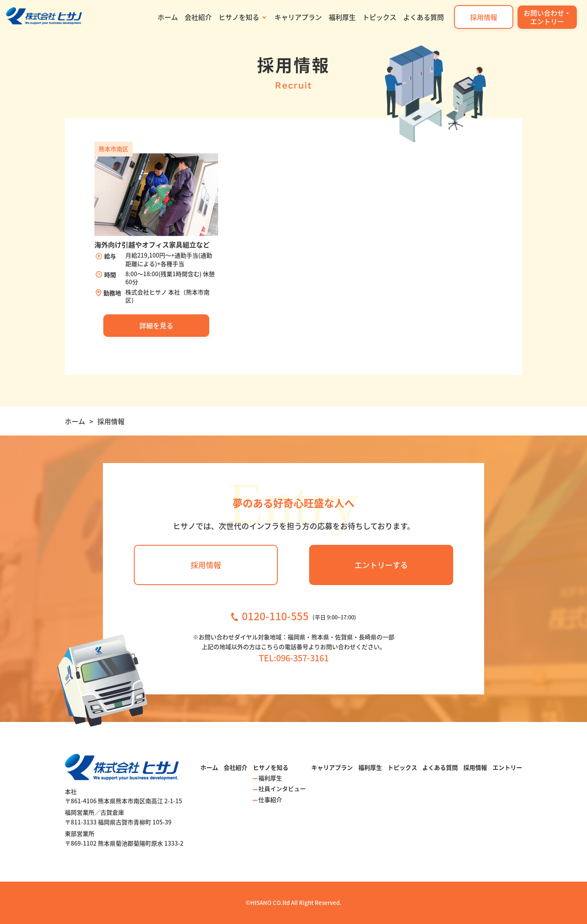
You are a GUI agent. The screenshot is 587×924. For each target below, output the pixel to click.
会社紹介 (198, 17)
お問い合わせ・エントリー (547, 17)
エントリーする (381, 565)
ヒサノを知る (239, 17)
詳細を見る (156, 325)
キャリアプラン (298, 17)
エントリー (507, 767)
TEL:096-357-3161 (294, 658)
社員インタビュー (282, 788)
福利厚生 (342, 17)
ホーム (168, 17)
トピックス (379, 17)
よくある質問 (424, 17)
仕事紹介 (270, 799)
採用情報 (484, 17)
